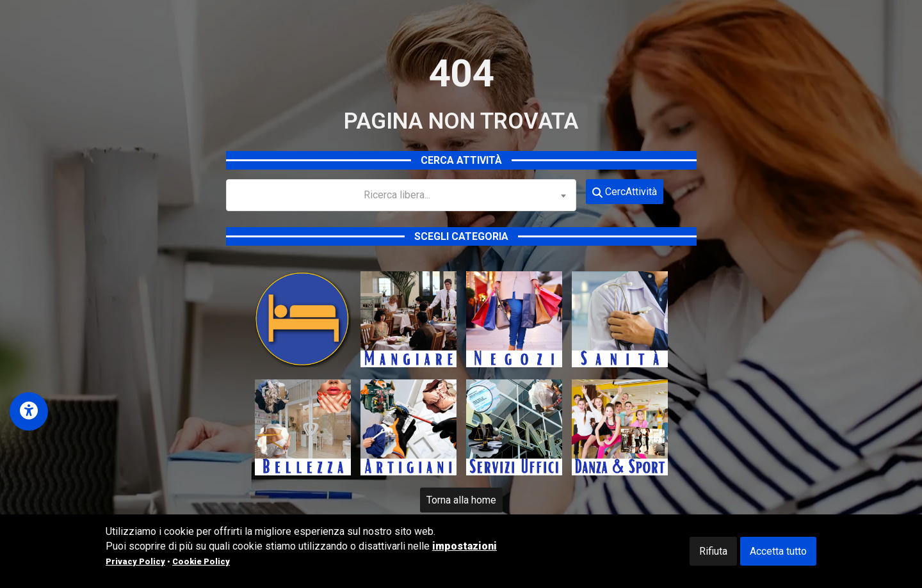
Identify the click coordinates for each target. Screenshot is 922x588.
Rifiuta (713, 551)
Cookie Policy (201, 561)
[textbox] (401, 195)
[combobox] (401, 195)
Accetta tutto (778, 551)
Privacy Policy (135, 561)
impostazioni (465, 546)
